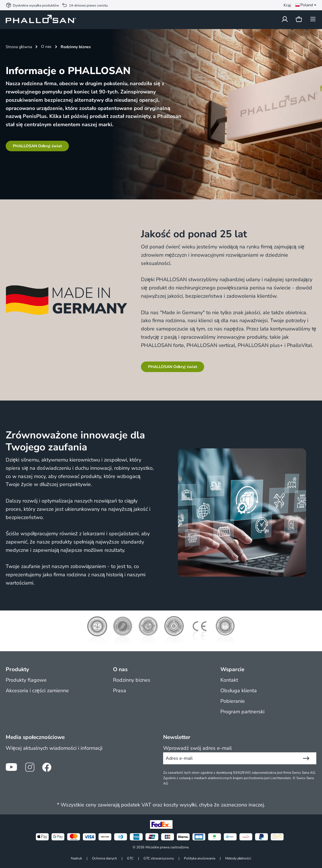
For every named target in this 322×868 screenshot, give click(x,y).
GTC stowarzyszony (159, 858)
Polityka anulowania (200, 858)
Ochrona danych (104, 858)
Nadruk (76, 858)
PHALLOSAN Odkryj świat (37, 146)
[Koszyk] (299, 20)
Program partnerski (242, 712)
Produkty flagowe (26, 680)
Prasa (120, 691)
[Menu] (311, 19)
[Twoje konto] (285, 19)
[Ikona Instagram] (30, 767)
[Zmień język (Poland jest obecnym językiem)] (304, 5)
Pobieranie (233, 701)
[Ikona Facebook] (48, 767)
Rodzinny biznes (132, 680)
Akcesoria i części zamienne (37, 691)
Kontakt (229, 680)
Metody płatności (238, 858)
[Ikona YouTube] (11, 767)
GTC (130, 858)
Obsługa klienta (239, 691)
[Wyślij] (306, 758)
